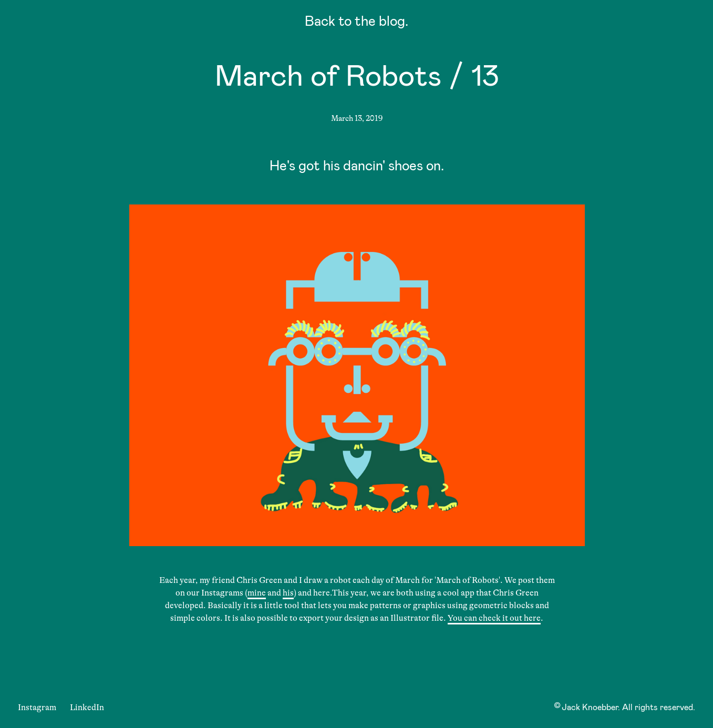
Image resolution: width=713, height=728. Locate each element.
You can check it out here (494, 618)
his (288, 593)
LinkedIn (87, 708)
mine (257, 593)
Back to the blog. (357, 23)
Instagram (37, 708)
